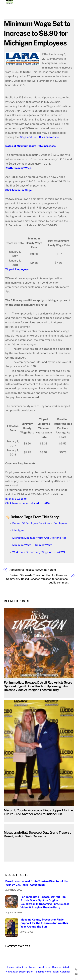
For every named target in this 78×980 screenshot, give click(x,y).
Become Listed (61, 967)
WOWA (61, 552)
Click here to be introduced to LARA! (28, 503)
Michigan (18, 530)
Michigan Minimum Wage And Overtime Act (39, 538)
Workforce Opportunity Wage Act (33, 552)
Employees (60, 523)
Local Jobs (44, 967)
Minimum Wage (22, 545)
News (32, 967)
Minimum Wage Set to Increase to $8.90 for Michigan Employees (37, 33)
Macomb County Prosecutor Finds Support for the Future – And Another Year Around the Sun (38, 812)
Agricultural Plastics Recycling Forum (33, 570)
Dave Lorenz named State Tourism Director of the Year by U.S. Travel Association (37, 883)
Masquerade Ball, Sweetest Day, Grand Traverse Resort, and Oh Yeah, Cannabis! (37, 834)
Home (11, 967)
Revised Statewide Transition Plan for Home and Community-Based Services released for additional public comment (37, 579)
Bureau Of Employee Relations (31, 523)
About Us (21, 967)
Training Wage (43, 545)
